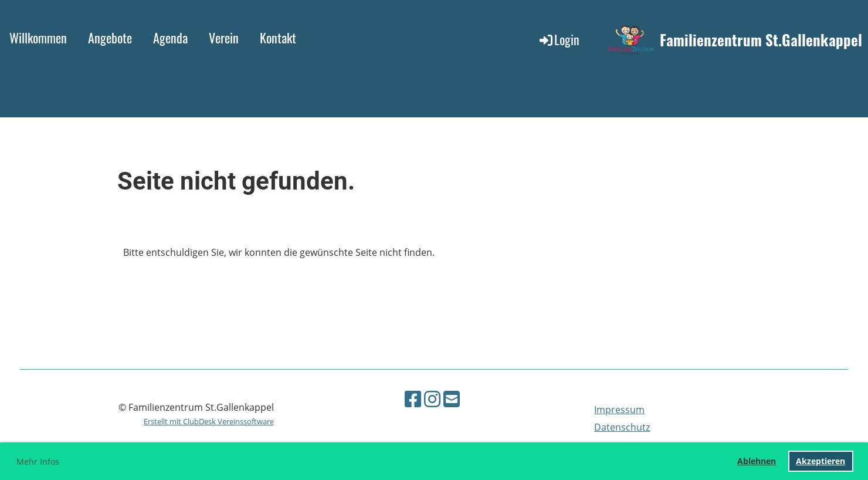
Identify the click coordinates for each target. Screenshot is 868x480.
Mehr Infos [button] (38, 462)
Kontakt (278, 38)
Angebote (110, 38)
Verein (224, 38)
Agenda (170, 38)
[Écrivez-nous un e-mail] (452, 399)
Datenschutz (622, 427)
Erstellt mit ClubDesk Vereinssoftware (209, 421)
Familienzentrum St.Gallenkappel (761, 40)
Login (559, 39)
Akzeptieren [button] (820, 461)
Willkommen (38, 38)
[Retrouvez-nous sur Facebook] (413, 399)
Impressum (619, 410)
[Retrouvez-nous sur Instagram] (432, 399)
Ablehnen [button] (757, 461)
